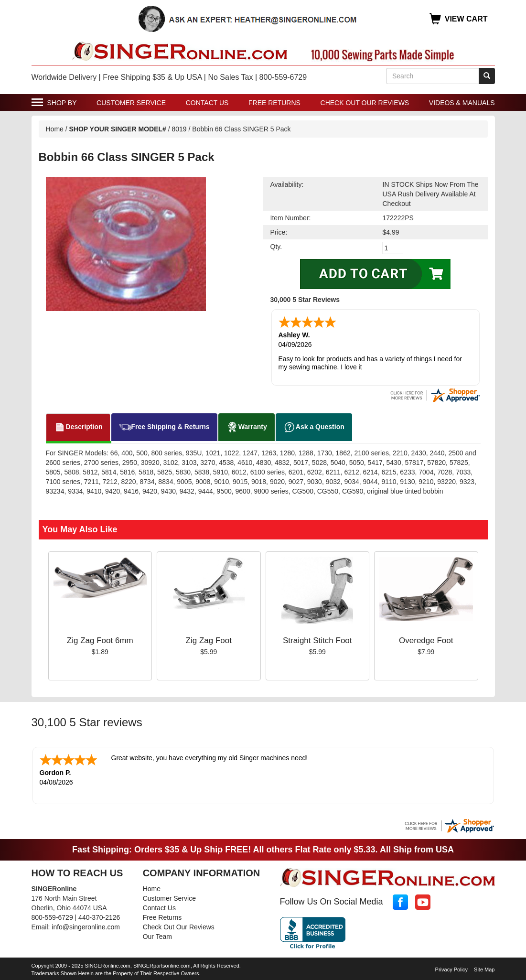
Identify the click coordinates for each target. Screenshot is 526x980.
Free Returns (274, 103)
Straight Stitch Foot (317, 641)
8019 (179, 129)
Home (55, 129)
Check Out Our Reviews (365, 103)
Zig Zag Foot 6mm (100, 641)
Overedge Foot (426, 641)
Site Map (484, 969)
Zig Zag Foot (209, 641)
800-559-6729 (52, 917)
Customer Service (131, 103)
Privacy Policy (451, 969)
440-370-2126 (99, 917)
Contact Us (207, 103)
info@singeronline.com (86, 927)
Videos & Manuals (462, 103)
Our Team (157, 937)
